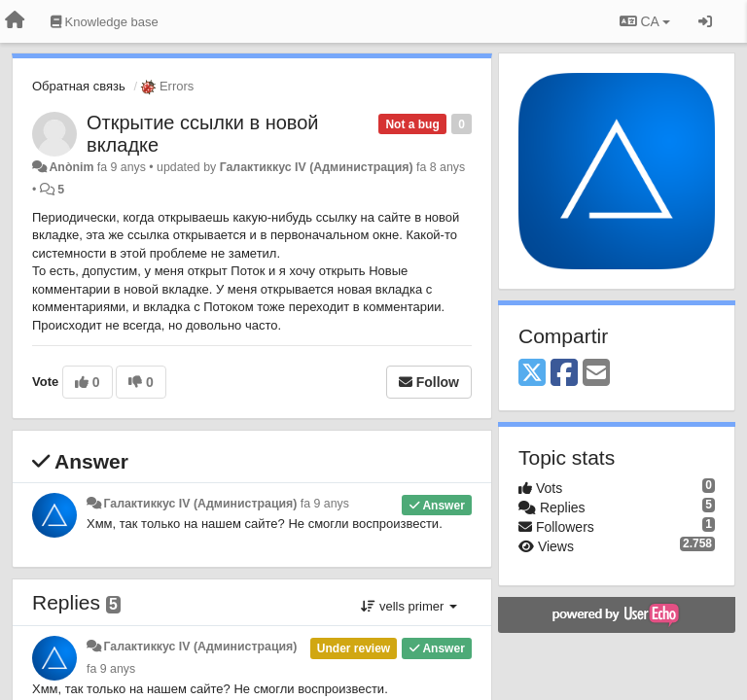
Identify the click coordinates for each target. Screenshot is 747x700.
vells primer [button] (409, 606)
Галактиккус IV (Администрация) (317, 167)
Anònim (71, 167)
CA (645, 21)
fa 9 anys (325, 504)
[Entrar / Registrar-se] (705, 21)
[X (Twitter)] (532, 374)
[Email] (596, 374)
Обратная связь (79, 86)
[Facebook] (564, 374)
